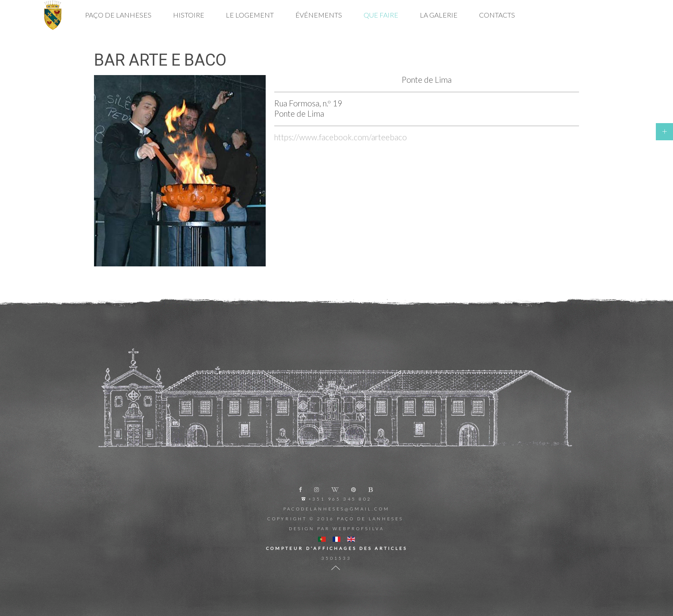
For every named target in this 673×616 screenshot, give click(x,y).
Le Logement (250, 15)
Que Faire (381, 15)
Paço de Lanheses (118, 15)
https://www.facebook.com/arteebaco (341, 137)
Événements (319, 15)
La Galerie (439, 15)
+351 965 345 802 (340, 499)
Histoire (189, 15)
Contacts (497, 15)
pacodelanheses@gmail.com (336, 509)
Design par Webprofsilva (336, 528)
